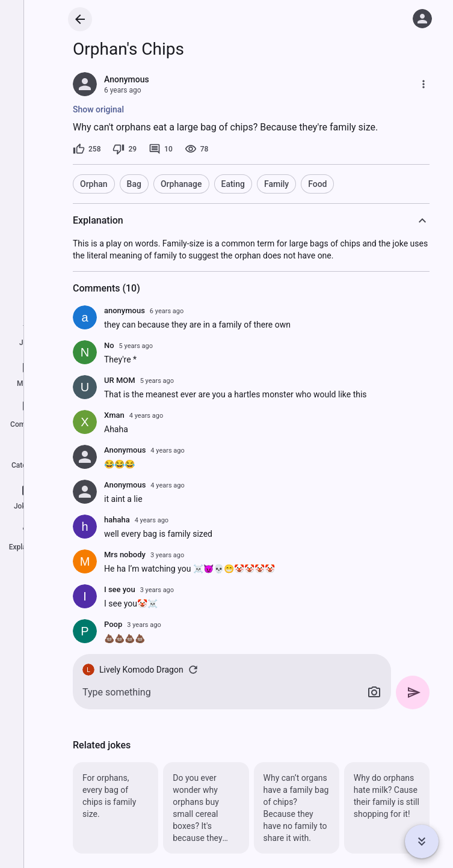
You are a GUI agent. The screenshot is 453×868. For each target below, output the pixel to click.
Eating (233, 184)
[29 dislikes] (125, 149)
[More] (424, 84)
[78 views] (197, 149)
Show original (98, 109)
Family (276, 184)
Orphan (94, 184)
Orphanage (181, 184)
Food (317, 184)
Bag (134, 184)
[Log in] (422, 19)
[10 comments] (161, 149)
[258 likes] (87, 149)
